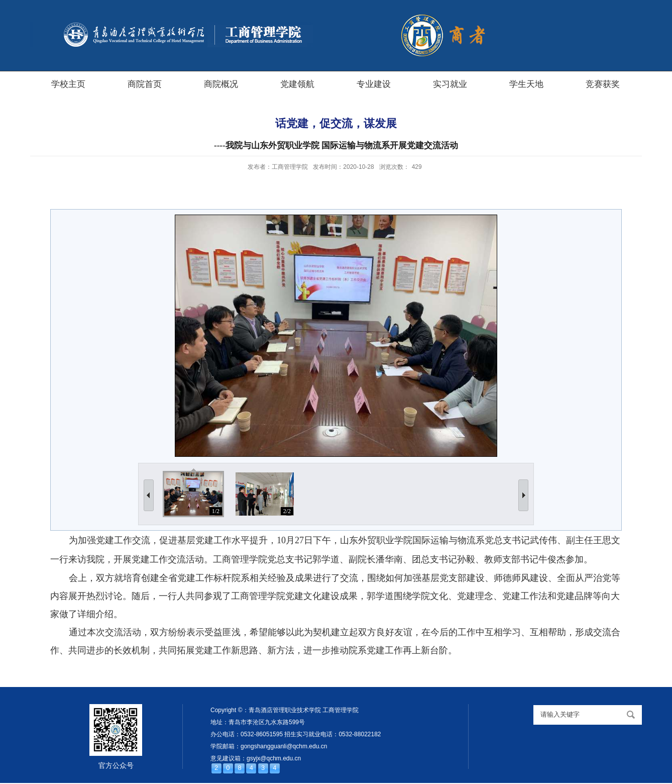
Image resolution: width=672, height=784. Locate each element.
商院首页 (145, 84)
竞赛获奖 (603, 84)
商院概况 (221, 84)
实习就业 (450, 84)
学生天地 (526, 84)
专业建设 (374, 84)
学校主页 (68, 84)
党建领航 (297, 84)
